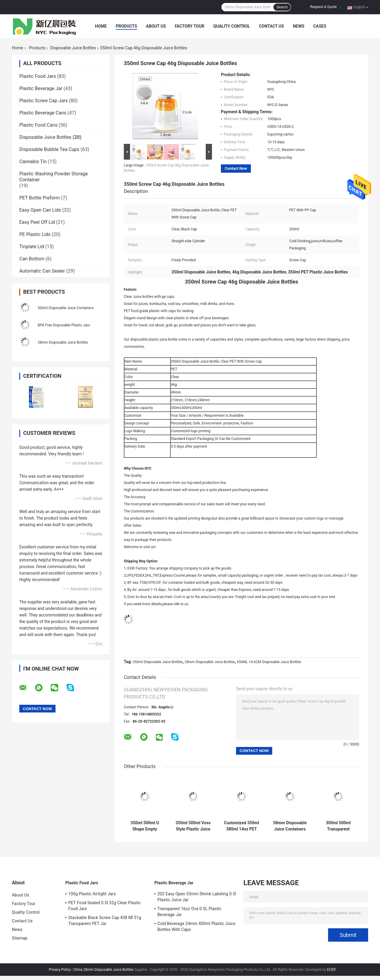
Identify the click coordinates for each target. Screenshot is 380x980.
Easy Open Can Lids (40, 210)
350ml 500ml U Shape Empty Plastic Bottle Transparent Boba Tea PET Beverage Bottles (145, 826)
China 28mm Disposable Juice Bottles (103, 970)
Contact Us (271, 26)
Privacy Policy (60, 970)
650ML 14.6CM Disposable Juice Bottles (269, 662)
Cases (320, 26)
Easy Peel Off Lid (37, 222)
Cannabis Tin (33, 162)
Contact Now (236, 168)
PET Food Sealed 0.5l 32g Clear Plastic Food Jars (104, 906)
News (299, 26)
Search (282, 7)
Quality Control (232, 26)
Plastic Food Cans (38, 125)
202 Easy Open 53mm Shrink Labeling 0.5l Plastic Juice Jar (197, 897)
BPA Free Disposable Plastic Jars (64, 325)
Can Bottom (32, 259)
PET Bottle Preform (39, 198)
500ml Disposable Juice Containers (66, 308)
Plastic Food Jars (38, 76)
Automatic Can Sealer (42, 271)
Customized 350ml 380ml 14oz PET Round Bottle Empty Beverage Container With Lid (241, 826)
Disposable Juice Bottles (73, 48)
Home (101, 26)
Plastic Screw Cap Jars (43, 101)
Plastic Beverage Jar (41, 88)
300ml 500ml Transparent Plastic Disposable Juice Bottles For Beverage (338, 826)
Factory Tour (190, 26)
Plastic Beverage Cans (43, 113)
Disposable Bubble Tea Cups (49, 149)
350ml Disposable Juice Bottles (158, 662)
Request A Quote (323, 7)
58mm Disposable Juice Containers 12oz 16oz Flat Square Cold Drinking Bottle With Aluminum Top (290, 826)
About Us (156, 26)
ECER (331, 970)
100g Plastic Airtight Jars (92, 894)
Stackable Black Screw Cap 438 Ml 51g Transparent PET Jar (105, 921)
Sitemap (20, 938)
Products (126, 26)
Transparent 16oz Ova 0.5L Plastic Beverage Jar (189, 912)
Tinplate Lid (32, 247)
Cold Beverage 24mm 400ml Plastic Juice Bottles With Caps (196, 926)
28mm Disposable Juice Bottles (63, 342)
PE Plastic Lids (35, 234)
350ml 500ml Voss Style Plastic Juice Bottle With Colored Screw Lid (193, 826)
